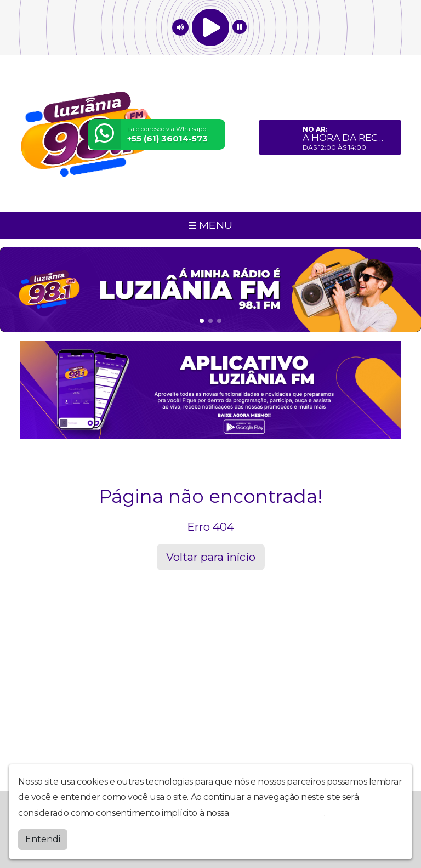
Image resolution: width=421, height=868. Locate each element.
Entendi (43, 839)
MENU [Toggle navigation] (210, 225)
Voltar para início (211, 557)
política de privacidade (277, 812)
